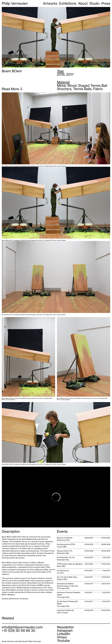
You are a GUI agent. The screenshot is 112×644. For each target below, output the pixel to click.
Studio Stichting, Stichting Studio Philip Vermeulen (21, 641)
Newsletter (65, 627)
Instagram (65, 631)
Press (106, 3)
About (83, 3)
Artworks (50, 3)
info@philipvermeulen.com (22, 627)
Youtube (63, 641)
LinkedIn (64, 634)
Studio (95, 3)
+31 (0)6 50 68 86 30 (19, 631)
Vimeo (62, 637)
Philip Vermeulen (15, 3)
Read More (12, 89)
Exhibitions (68, 3)
